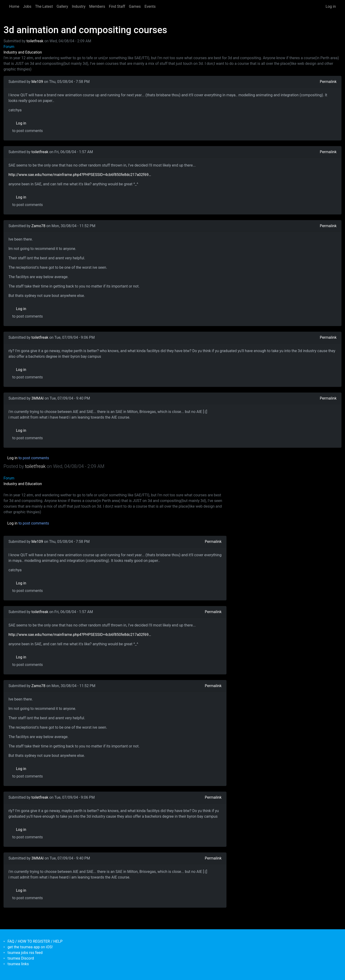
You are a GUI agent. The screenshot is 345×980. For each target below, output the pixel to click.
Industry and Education (23, 52)
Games (135, 6)
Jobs (27, 6)
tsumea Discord (21, 958)
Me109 (37, 82)
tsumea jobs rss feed (25, 953)
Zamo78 (38, 226)
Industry (79, 6)
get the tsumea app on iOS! (30, 947)
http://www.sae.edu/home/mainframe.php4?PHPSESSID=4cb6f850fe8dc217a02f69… (80, 175)
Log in (331, 6)
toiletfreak (35, 41)
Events (150, 6)
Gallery (62, 6)
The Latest (44, 6)
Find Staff (117, 6)
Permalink (328, 82)
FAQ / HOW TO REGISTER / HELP (35, 941)
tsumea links (18, 964)
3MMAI (38, 398)
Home (14, 6)
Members (97, 6)
